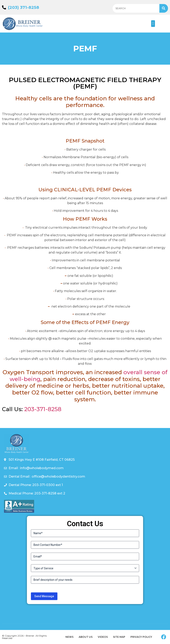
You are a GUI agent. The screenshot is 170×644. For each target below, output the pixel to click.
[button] (153, 24)
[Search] (164, 8)
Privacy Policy (141, 637)
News (69, 637)
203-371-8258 (43, 409)
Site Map (119, 637)
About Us (86, 637)
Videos (103, 637)
